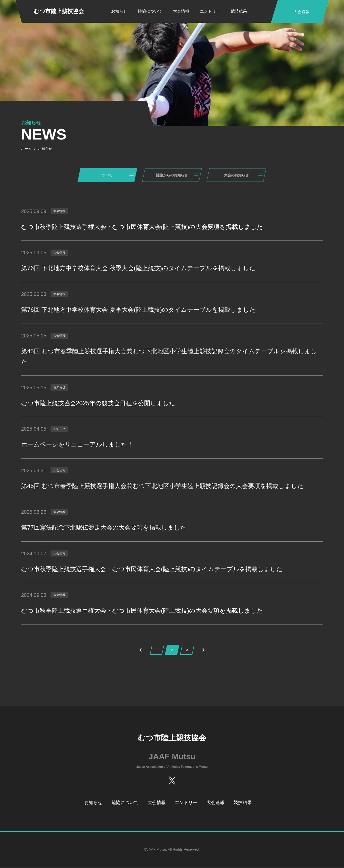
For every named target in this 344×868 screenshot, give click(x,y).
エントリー (210, 11)
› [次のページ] (203, 651)
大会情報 (181, 11)
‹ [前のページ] (141, 651)
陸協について (150, 11)
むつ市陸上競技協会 (59, 11)
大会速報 (216, 804)
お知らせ (119, 11)
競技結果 (239, 11)
